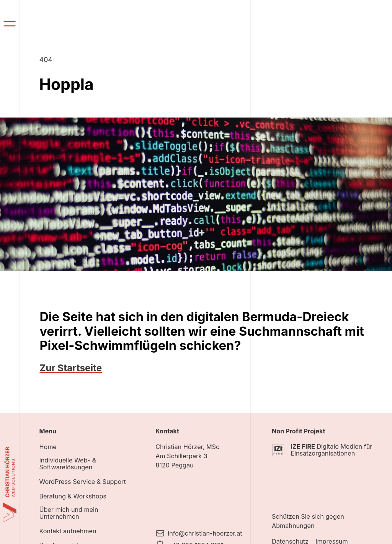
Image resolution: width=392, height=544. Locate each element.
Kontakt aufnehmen (68, 531)
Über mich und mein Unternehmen (69, 513)
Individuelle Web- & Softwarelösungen (67, 464)
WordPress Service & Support (82, 482)
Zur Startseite (71, 368)
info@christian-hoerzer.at (205, 533)
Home (48, 447)
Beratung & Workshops (73, 496)
